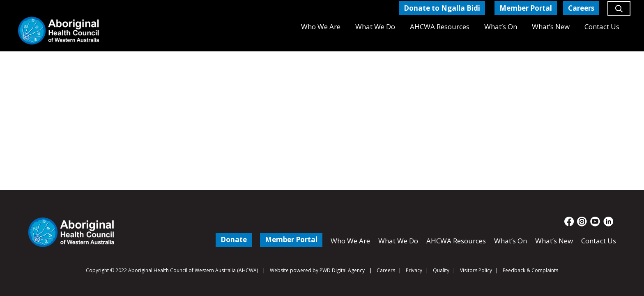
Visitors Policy (476, 270)
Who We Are (350, 241)
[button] (619, 12)
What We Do (398, 241)
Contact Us (599, 241)
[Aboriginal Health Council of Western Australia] (59, 31)
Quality (441, 270)
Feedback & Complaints (530, 270)
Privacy (414, 270)
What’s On (511, 241)
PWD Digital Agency (342, 271)
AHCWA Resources (456, 241)
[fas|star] (569, 222)
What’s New (554, 241)
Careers (386, 270)
